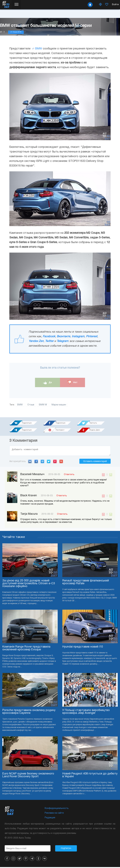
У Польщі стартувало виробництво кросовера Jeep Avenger (86, 713)
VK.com (30, 462)
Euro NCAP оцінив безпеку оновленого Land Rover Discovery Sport (28, 776)
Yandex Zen (36, 341)
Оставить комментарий (95, 462)
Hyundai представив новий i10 (83, 648)
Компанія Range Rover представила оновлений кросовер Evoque (26, 649)
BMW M (43, 405)
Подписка (66, 849)
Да (48, 383)
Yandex (55, 462)
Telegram (62, 341)
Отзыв (31, 405)
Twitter (49, 341)
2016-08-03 (47, 497)
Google (61, 462)
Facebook (49, 337)
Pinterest (92, 337)
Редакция (50, 819)
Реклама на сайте (54, 814)
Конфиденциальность (57, 809)
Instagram (78, 337)
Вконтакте (63, 337)
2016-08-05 (54, 475)
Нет (72, 383)
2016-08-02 (47, 515)
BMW (39, 49)
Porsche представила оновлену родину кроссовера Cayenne (29, 713)
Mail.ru (42, 462)
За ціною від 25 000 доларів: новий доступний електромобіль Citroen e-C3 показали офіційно (29, 584)
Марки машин (59, 405)
